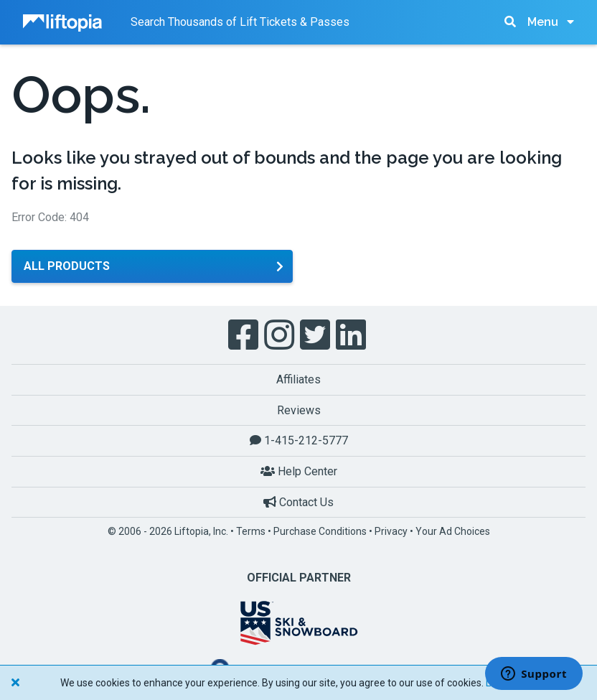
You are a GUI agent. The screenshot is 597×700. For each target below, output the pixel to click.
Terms (251, 531)
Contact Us (298, 502)
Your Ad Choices (453, 531)
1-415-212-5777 (299, 440)
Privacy (391, 531)
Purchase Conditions (320, 531)
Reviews (299, 410)
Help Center (299, 471)
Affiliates (298, 379)
